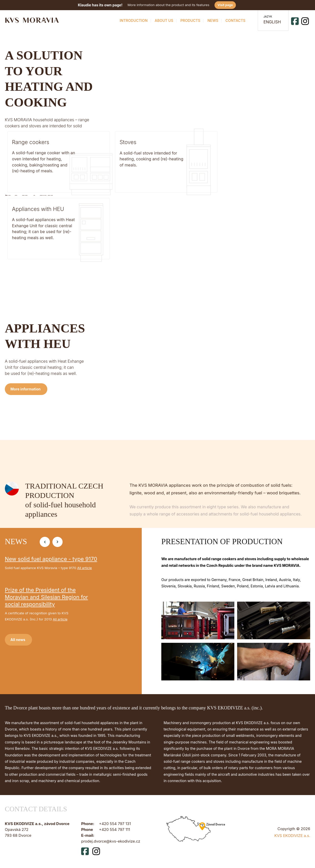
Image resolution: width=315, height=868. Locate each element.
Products (190, 20)
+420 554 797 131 (115, 824)
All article (84, 568)
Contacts (235, 20)
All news (18, 639)
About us (163, 20)
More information (26, 231)
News (212, 20)
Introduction (133, 20)
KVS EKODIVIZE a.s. (292, 835)
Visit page (225, 5)
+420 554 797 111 (114, 829)
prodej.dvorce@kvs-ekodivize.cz (111, 841)
